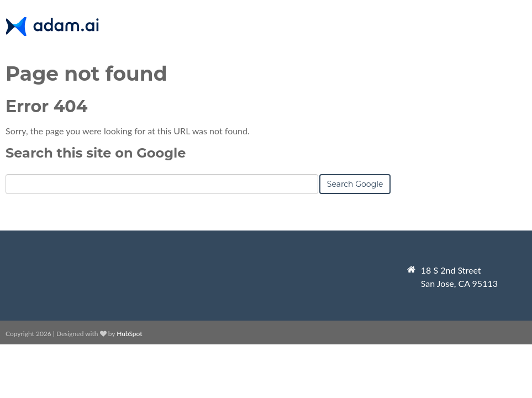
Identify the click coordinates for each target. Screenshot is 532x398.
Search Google (355, 184)
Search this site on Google (96, 153)
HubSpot (129, 334)
